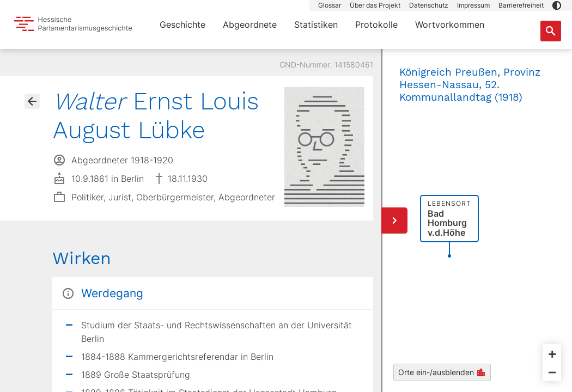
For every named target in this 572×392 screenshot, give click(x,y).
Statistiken (316, 24)
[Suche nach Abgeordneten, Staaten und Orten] (551, 31)
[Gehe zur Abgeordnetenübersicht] (32, 101)
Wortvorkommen (450, 24)
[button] (557, 5)
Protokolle (376, 24)
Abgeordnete (250, 24)
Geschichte (182, 24)
